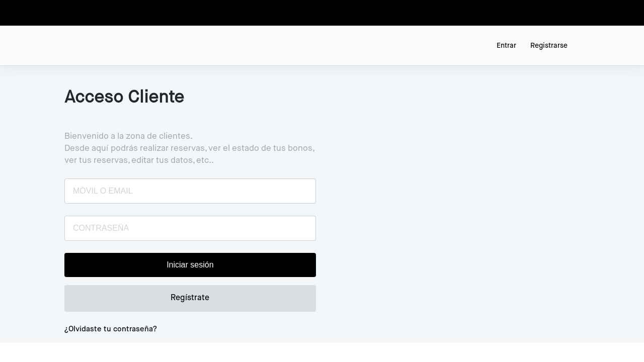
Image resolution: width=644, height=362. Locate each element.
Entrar (506, 46)
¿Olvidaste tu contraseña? (111, 329)
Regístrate (190, 298)
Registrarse (549, 46)
